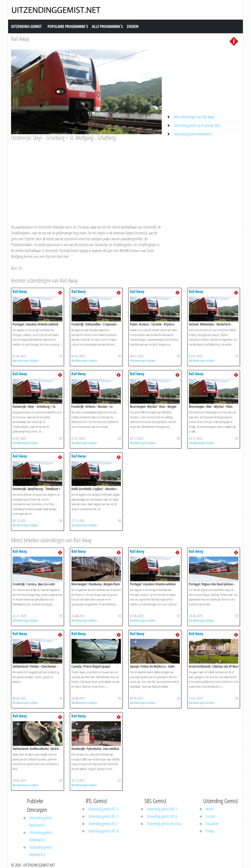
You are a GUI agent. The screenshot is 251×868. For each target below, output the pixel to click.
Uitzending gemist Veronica (164, 824)
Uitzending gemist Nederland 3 (41, 851)
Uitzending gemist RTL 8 (103, 831)
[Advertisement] (86, 178)
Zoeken (133, 26)
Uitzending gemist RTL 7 (103, 824)
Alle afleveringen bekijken (25, 361)
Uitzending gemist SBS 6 (162, 816)
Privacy (210, 831)
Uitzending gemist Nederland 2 (41, 836)
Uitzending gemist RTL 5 (103, 816)
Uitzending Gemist (26, 26)
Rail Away (20, 39)
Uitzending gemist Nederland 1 (193, 134)
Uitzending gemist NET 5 (162, 809)
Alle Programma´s (107, 26)
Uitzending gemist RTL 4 (103, 809)
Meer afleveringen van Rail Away (194, 117)
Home (209, 809)
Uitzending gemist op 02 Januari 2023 (197, 125)
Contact (211, 816)
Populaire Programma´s (68, 26)
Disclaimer (212, 824)
